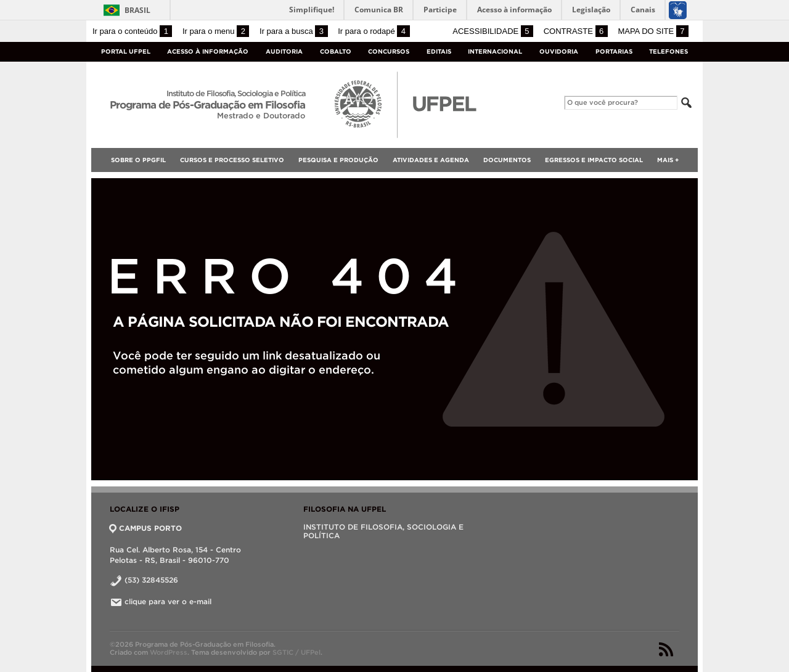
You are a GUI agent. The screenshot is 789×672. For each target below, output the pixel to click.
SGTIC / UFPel (296, 652)
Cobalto (336, 51)
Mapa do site (653, 31)
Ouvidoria (559, 51)
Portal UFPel (126, 51)
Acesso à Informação (208, 51)
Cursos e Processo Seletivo (232, 160)
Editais (439, 51)
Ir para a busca (294, 31)
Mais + (668, 160)
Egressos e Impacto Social (594, 160)
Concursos (389, 51)
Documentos (507, 160)
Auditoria (284, 51)
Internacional (495, 51)
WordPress (169, 652)
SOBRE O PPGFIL (138, 160)
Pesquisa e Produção (338, 160)
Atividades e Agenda (431, 160)
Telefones (668, 51)
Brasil (137, 10)
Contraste (576, 31)
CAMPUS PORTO (146, 528)
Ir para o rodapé (374, 31)
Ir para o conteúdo (132, 31)
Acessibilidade (493, 31)
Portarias (614, 51)
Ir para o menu (216, 31)
